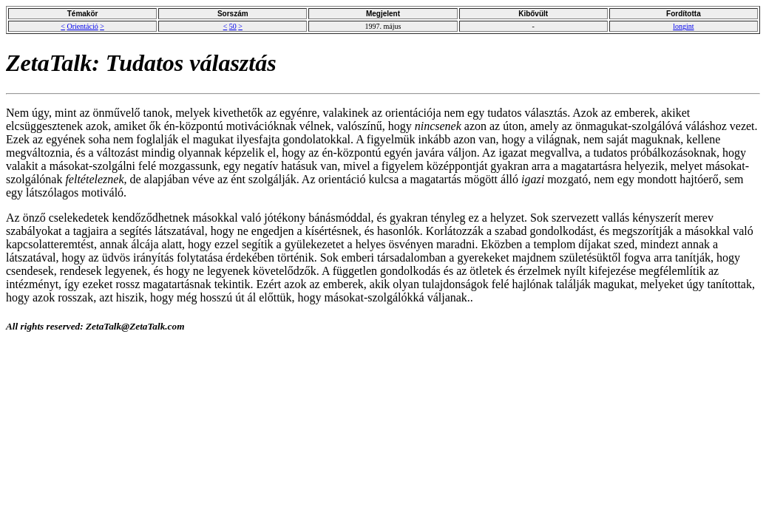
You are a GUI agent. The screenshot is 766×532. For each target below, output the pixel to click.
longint (683, 26)
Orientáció (82, 26)
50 (233, 26)
